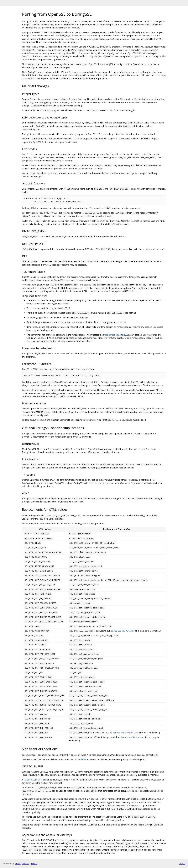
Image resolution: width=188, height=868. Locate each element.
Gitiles (18, 864)
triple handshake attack (114, 335)
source (182, 864)
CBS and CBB (80, 759)
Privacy (26, 864)
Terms (34, 864)
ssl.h (123, 805)
